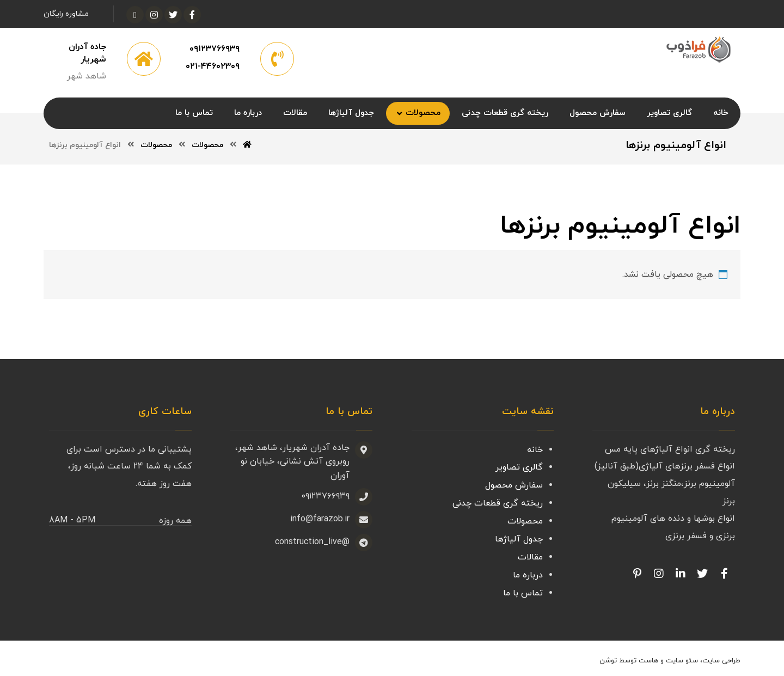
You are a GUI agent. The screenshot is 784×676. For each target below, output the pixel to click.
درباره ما (528, 573)
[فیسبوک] (192, 15)
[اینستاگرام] (154, 15)
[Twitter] (702, 575)
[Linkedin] (681, 575)
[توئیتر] (173, 15)
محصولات (525, 520)
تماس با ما (523, 590)
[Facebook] (724, 575)
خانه (535, 450)
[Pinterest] (637, 575)
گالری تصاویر (519, 468)
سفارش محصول (514, 485)
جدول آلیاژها (519, 538)
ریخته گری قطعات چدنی (498, 503)
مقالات (530, 555)
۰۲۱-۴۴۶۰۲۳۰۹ (213, 68)
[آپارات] (135, 15)
